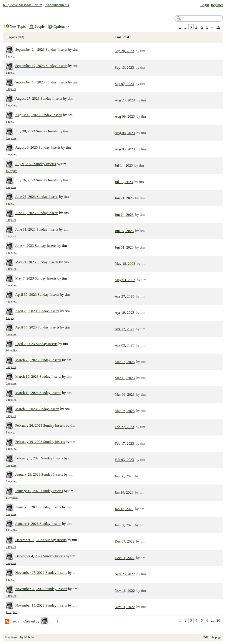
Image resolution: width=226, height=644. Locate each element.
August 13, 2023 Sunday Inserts (39, 115)
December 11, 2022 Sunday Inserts (41, 540)
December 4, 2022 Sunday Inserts (40, 556)
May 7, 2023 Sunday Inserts (36, 278)
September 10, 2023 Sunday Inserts (41, 82)
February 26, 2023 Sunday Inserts (40, 425)
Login (205, 5)
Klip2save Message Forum (23, 5)
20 (218, 27)
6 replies (11, 253)
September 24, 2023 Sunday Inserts (41, 50)
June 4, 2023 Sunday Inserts (36, 246)
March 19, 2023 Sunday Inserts (38, 377)
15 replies (12, 171)
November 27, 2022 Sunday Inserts (41, 573)
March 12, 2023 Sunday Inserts (38, 393)
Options (59, 27)
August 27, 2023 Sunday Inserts (39, 98)
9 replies (11, 449)
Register (217, 5)
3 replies (11, 89)
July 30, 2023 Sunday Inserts (36, 131)
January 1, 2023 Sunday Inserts (38, 524)
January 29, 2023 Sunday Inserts (39, 474)
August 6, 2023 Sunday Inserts (38, 147)
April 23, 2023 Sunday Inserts (37, 311)
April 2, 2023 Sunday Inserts (36, 344)
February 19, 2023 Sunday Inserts (40, 442)
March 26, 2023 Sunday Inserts (38, 360)
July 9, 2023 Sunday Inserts (36, 164)
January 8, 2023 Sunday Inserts (38, 507)
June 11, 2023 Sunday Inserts (37, 229)
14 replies (12, 530)
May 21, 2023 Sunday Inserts (37, 262)
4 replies (11, 154)
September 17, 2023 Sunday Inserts (41, 66)
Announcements (57, 5)
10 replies (12, 350)
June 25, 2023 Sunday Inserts (37, 197)
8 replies (11, 138)
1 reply (10, 56)
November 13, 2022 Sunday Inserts (41, 605)
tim (52, 621)
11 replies (12, 498)
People (40, 27)
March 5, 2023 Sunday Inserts (37, 409)
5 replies (11, 269)
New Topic (18, 27)
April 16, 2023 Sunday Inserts (37, 327)
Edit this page (212, 637)
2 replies (11, 547)
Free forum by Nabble (19, 637)
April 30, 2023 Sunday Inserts (37, 295)
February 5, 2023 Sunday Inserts (39, 458)
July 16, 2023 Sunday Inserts (36, 180)
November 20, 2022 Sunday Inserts (41, 589)
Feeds (15, 621)
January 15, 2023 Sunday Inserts (39, 491)
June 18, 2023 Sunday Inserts (37, 213)
